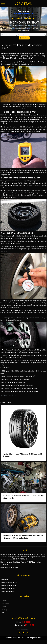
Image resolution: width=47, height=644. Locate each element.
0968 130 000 (26, 622)
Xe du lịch (5, 604)
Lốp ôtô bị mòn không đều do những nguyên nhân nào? (20, 388)
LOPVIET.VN (23, 4)
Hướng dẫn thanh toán (9, 582)
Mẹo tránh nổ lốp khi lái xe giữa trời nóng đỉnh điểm (18, 376)
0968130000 (4, 564)
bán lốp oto (12, 395)
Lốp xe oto (7, 178)
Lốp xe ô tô (40, 555)
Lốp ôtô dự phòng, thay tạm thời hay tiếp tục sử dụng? (19, 391)
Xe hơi (3, 601)
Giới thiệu (4, 580)
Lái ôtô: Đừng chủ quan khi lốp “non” (13, 382)
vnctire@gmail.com (11, 567)
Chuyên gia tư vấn (7, 613)
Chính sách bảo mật (8, 589)
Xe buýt (4, 610)
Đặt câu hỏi (24, 38)
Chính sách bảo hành (8, 586)
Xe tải (3, 607)
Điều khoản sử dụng (8, 592)
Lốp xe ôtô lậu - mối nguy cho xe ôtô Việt (15, 379)
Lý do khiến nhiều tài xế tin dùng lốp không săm (17, 385)
